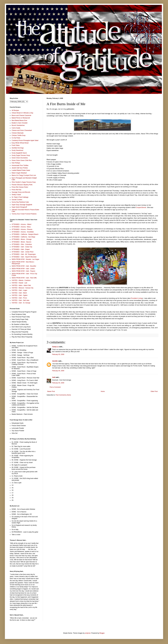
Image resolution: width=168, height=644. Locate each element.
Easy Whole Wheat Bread (20, 143)
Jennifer (55, 361)
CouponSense (141, 207)
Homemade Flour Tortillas (20, 165)
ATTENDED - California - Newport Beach (25, 234)
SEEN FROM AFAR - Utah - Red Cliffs (24, 278)
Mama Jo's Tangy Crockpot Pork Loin (24, 175)
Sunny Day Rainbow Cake (20, 202)
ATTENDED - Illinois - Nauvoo (21, 242)
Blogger (102, 633)
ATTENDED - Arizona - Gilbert (21, 224)
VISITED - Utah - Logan (19, 290)
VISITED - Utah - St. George (21, 303)
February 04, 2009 (58, 371)
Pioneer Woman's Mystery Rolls (22, 185)
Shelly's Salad (16, 195)
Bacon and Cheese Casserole (21, 115)
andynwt (88, 633)
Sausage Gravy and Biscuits (21, 192)
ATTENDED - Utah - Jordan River (23, 252)
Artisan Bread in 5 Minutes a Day (22, 113)
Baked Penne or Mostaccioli (21, 118)
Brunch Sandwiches (18, 125)
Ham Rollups (16, 163)
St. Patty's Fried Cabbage (20, 197)
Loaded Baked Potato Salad (21, 170)
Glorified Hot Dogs (18, 148)
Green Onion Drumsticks (20, 158)
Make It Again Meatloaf (19, 173)
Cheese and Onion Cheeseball (22, 130)
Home (103, 391)
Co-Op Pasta (16, 138)
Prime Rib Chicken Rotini (20, 187)
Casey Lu (55, 347)
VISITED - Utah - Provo (19, 298)
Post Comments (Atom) (63, 395)
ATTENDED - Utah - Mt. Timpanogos (24, 254)
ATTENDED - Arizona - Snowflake (23, 232)
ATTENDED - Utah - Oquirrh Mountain (24, 257)
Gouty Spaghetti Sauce (19, 153)
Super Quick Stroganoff (19, 207)
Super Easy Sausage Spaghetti (22, 205)
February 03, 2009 (58, 354)
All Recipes (15, 110)
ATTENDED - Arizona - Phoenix (22, 229)
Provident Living (136, 298)
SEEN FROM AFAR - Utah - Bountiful (24, 266)
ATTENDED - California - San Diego (23, 237)
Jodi (54, 377)
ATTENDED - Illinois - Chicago (22, 239)
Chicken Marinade (18, 133)
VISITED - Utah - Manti (19, 293)
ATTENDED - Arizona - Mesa (21, 227)
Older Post (154, 391)
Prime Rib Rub (16, 190)
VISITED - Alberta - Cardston (21, 280)
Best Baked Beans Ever (19, 120)
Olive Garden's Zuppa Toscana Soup (24, 182)
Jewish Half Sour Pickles (20, 168)
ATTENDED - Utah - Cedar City (22, 247)
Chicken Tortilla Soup (19, 135)
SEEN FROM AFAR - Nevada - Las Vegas (25, 259)
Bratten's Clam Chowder (20, 123)
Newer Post (51, 391)
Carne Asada (16, 128)
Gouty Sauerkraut (17, 150)
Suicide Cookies (17, 200)
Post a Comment (55, 387)
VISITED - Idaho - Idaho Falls (21, 285)
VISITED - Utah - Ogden (20, 295)
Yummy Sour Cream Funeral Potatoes (24, 214)
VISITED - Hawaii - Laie (19, 283)
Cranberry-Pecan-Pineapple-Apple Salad (25, 140)
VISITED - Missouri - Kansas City (23, 288)
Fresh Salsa (16, 145)
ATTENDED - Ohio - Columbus (22, 244)
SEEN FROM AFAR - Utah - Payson (23, 271)
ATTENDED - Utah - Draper (21, 249)
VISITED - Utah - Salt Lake (20, 300)
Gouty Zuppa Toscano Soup (21, 155)
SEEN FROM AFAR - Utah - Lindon (23, 269)
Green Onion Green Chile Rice (22, 160)
